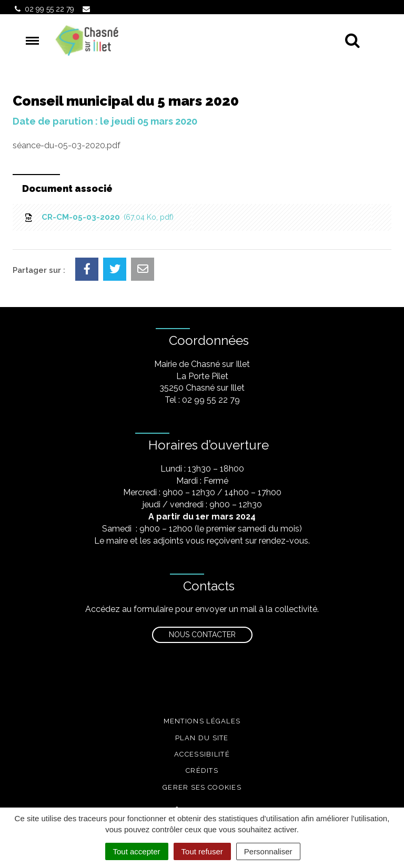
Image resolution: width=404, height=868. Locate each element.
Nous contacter (202, 635)
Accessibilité (202, 754)
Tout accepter (137, 851)
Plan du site (202, 738)
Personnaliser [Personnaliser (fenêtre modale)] (268, 851)
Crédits (202, 770)
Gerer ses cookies (202, 787)
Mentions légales (202, 721)
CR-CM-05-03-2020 (98, 217)
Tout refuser (202, 851)
